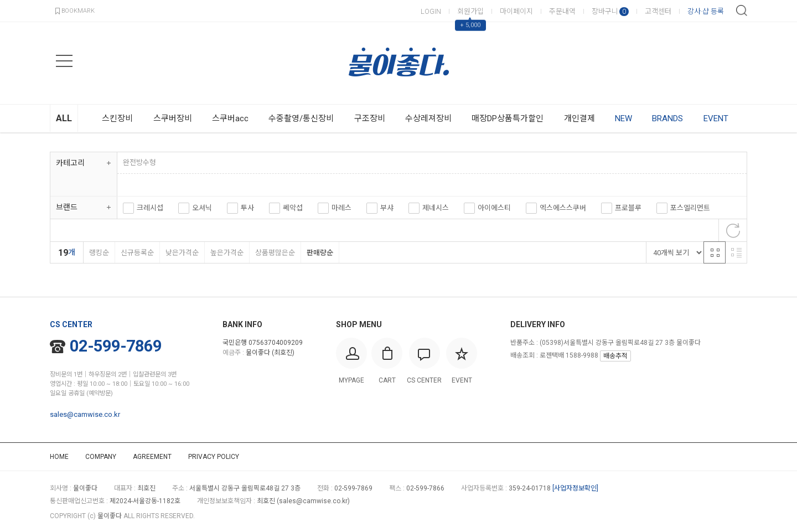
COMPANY (101, 457)
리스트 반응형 (736, 252)
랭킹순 (99, 253)
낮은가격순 (182, 253)
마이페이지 (516, 11)
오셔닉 (202, 208)
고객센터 (658, 11)
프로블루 (628, 208)
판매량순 (320, 253)
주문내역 (562, 11)
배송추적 (615, 356)
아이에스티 (494, 208)
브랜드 (67, 207)
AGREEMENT (152, 457)
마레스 (341, 208)
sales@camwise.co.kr (85, 414)
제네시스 (436, 208)
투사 (247, 208)
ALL (64, 118)
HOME (59, 457)
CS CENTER (71, 324)
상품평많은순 (275, 253)
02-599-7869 (106, 346)
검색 (742, 11)
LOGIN (431, 11)
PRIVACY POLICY (214, 457)
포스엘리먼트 (690, 208)
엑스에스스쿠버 (563, 208)
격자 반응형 (715, 252)
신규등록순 (137, 253)
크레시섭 (150, 208)
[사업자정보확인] (575, 488)
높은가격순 (227, 253)
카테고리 (70, 163)
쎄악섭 (293, 208)
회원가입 (470, 11)
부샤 (387, 208)
